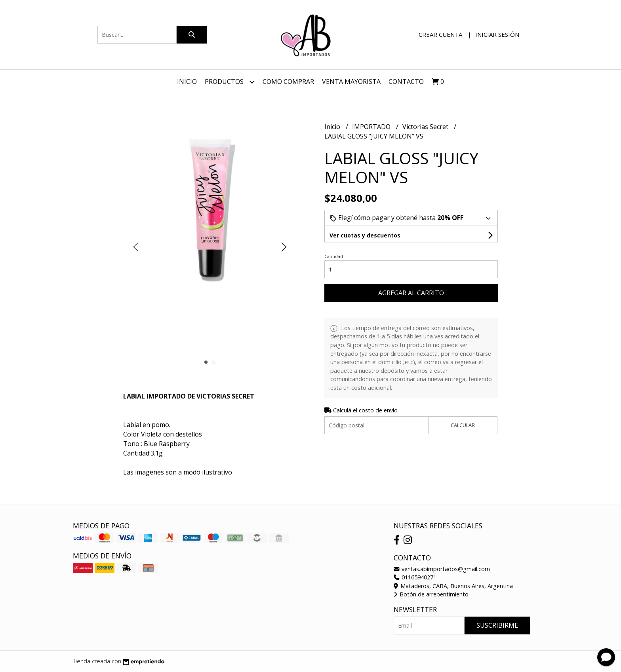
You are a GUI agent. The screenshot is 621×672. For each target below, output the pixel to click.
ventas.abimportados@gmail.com (442, 569)
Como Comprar (288, 82)
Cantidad (334, 256)
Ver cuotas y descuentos (365, 235)
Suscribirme (497, 625)
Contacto (406, 82)
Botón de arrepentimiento (431, 594)
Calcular (463, 425)
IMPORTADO (372, 127)
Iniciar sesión (497, 34)
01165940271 (415, 577)
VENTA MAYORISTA (351, 82)
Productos (230, 82)
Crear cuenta (440, 34)
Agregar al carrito (411, 293)
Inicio (187, 82)
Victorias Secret (426, 127)
